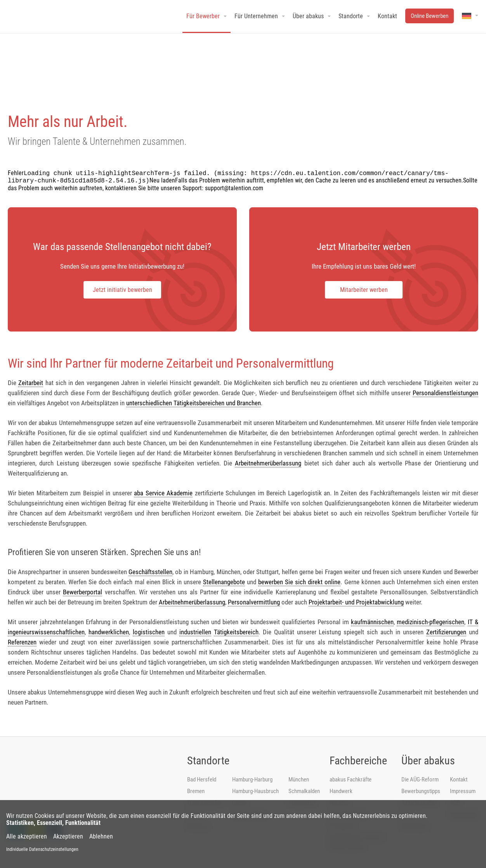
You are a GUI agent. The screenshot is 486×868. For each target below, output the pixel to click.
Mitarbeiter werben (364, 290)
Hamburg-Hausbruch (255, 791)
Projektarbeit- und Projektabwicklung (356, 602)
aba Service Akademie (163, 493)
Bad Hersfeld (202, 779)
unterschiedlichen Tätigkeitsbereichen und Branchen (194, 403)
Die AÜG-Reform (420, 779)
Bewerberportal (82, 592)
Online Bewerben (430, 16)
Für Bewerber (203, 16)
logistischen (149, 632)
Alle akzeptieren (27, 837)
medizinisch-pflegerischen (430, 622)
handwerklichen (109, 632)
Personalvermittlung (254, 602)
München (299, 779)
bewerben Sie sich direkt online (299, 582)
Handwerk (341, 791)
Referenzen (22, 642)
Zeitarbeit (31, 383)
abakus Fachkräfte (351, 779)
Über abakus (428, 761)
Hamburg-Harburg (252, 779)
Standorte (208, 761)
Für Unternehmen (256, 16)
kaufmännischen (372, 622)
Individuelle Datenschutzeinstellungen (42, 849)
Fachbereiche (358, 761)
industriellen (195, 632)
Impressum (463, 791)
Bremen (196, 791)
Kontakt (459, 779)
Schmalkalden (304, 791)
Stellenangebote (224, 582)
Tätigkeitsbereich (236, 632)
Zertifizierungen (446, 632)
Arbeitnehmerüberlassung (268, 463)
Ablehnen (101, 837)
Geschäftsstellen (150, 572)
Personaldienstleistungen (445, 393)
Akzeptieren (68, 837)
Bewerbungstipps (421, 791)
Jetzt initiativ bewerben (122, 290)
